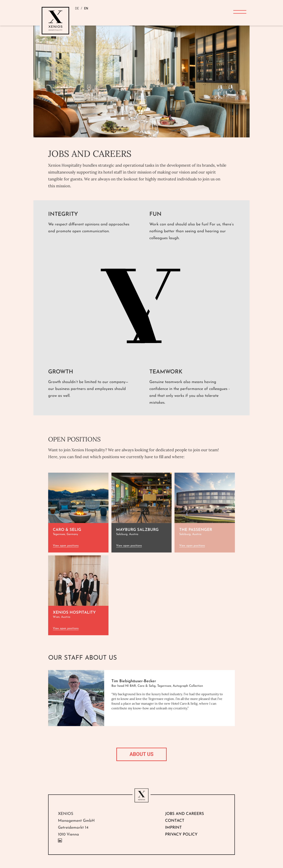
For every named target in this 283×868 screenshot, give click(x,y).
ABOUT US (141, 762)
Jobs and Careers (185, 822)
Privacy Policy (181, 843)
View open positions (66, 554)
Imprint (173, 836)
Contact (175, 829)
